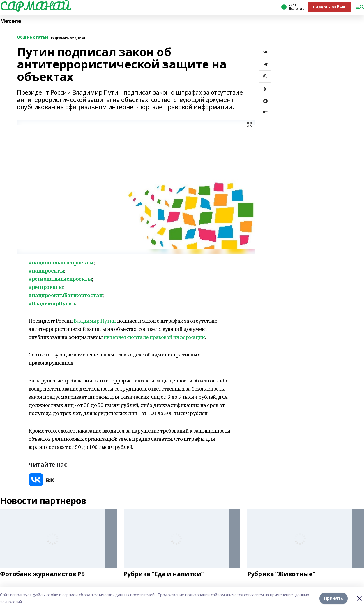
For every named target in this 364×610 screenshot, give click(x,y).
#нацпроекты (46, 271)
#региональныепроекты (60, 279)
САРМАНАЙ (35, 6)
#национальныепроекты (61, 262)
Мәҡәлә (10, 21)
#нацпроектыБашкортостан (66, 295)
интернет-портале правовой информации (154, 337)
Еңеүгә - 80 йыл (329, 7)
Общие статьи (32, 37)
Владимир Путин (94, 321)
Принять (334, 598)
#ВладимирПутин (52, 303)
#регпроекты (46, 287)
